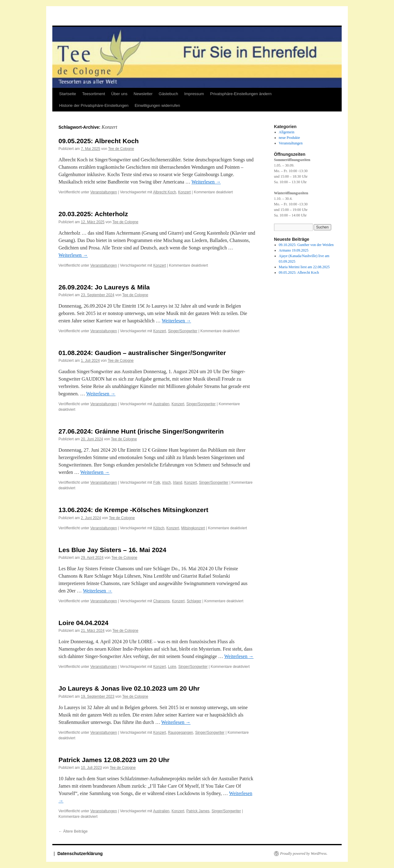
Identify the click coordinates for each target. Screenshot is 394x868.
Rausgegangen (181, 733)
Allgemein (287, 132)
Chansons (162, 601)
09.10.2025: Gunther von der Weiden (306, 245)
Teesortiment (94, 94)
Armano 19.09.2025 (294, 250)
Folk (157, 482)
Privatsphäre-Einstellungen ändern (241, 94)
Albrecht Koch (165, 192)
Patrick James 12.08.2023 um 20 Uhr (114, 760)
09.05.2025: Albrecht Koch (99, 141)
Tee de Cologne (121, 149)
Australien (161, 404)
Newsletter (143, 94)
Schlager (194, 601)
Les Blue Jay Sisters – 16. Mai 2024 (112, 550)
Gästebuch (169, 94)
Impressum (194, 94)
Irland (178, 482)
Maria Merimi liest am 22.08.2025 (304, 267)
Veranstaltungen (104, 192)
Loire (172, 667)
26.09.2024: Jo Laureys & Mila (104, 287)
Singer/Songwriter (183, 331)
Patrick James (198, 811)
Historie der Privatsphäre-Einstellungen (94, 105)
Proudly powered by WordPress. (304, 854)
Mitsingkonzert (193, 528)
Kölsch (159, 528)
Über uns (119, 94)
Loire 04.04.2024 (83, 623)
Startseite (68, 94)
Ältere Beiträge (73, 831)
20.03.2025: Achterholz (93, 214)
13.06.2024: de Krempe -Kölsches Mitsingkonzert (133, 510)
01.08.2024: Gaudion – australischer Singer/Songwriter (142, 353)
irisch (167, 482)
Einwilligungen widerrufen (157, 105)
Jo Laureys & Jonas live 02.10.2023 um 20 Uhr (129, 688)
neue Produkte (289, 138)
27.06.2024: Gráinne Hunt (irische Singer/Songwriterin (141, 431)
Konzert (185, 192)
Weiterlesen (206, 182)
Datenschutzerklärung (80, 854)
